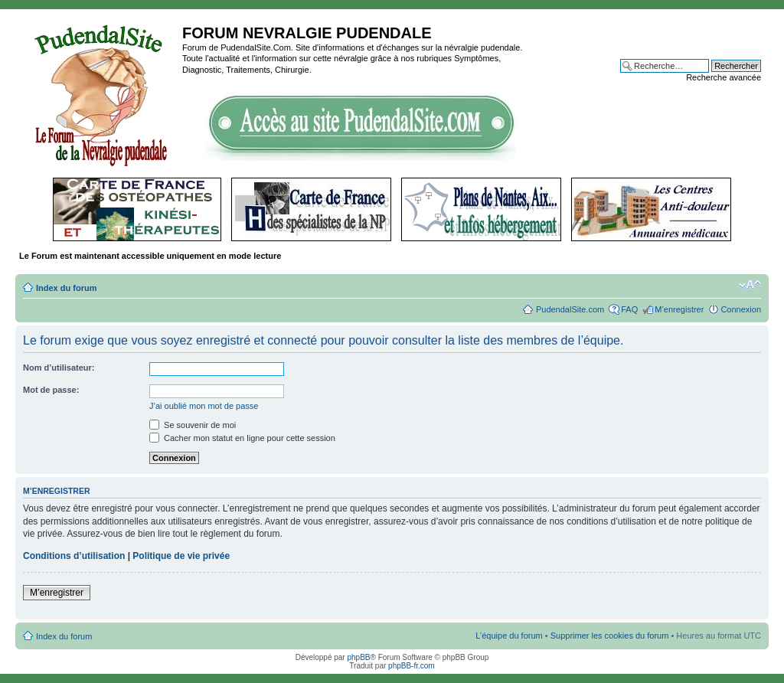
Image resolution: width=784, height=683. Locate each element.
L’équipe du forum (509, 636)
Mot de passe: (51, 390)
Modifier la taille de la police (750, 285)
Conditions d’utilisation (74, 556)
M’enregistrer (679, 309)
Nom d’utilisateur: (59, 368)
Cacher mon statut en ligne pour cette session (242, 438)
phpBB (358, 657)
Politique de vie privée (181, 556)
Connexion (741, 309)
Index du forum (66, 288)
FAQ (629, 309)
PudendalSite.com (570, 309)
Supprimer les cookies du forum (610, 636)
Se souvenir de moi (193, 425)
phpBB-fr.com (412, 666)
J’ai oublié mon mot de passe (204, 406)
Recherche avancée (724, 77)
